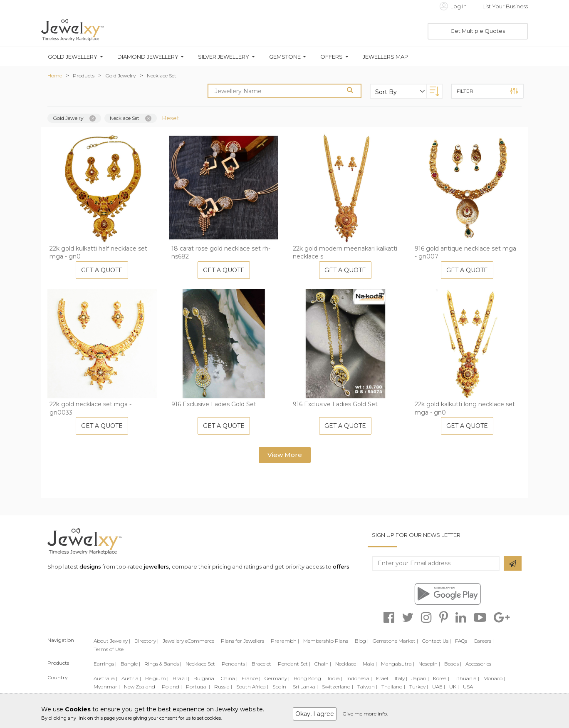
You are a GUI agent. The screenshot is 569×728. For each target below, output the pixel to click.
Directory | (146, 641)
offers (341, 566)
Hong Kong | (309, 678)
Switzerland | (338, 687)
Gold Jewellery (73, 57)
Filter (487, 91)
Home (55, 76)
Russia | (223, 687)
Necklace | (347, 664)
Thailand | (393, 687)
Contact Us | (437, 641)
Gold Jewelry (121, 76)
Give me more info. (365, 714)
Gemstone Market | (395, 641)
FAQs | (462, 641)
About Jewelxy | (112, 641)
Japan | (420, 678)
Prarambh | (285, 641)
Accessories (478, 664)
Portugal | (198, 687)
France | (251, 678)
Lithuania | (466, 678)
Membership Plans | (327, 641)
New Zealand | (141, 687)
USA (468, 687)
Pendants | (235, 664)
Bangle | (130, 664)
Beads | (453, 664)
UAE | (439, 687)
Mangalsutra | (398, 664)
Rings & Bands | (163, 664)
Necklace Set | (202, 664)
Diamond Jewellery (148, 57)
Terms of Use (109, 649)
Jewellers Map (385, 57)
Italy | (401, 678)
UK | (454, 687)
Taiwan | (367, 687)
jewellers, (157, 566)
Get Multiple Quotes (478, 31)
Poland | (172, 687)
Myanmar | (107, 687)
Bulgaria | (205, 678)
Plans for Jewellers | (244, 641)
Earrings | (105, 664)
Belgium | (157, 678)
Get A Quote (102, 270)
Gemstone (285, 57)
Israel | (383, 678)
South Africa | (252, 687)
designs (90, 566)
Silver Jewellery (224, 57)
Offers (332, 57)
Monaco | (494, 678)
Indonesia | (359, 678)
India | (335, 678)
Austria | (131, 678)
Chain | (323, 664)
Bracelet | (263, 664)
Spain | (281, 687)
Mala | (370, 664)
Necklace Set (162, 76)
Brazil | (181, 678)
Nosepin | (429, 664)
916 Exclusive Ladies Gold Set (214, 404)
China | (229, 678)
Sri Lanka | (305, 687)
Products (84, 76)
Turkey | (419, 687)
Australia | (105, 678)
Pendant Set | (294, 664)
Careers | (484, 641)
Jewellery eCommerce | (190, 641)
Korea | (441, 678)
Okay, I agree (315, 714)
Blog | (362, 641)
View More (285, 455)
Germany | (277, 678)
